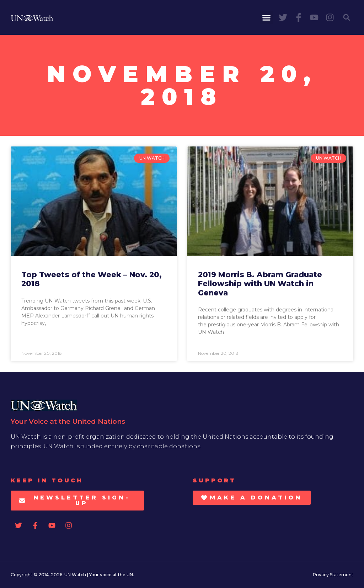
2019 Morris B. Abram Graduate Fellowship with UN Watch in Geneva (260, 284)
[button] (267, 17)
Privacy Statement (333, 575)
